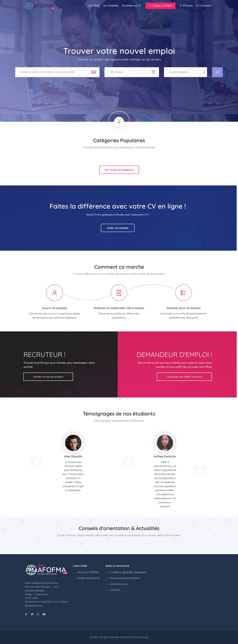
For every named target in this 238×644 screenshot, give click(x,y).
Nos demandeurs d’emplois (125, 578)
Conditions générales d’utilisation (128, 572)
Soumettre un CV (132, 6)
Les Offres (94, 6)
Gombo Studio (140, 637)
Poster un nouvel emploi (48, 377)
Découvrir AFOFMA (88, 572)
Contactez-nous (119, 584)
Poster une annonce (89, 578)
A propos (115, 590)
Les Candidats (111, 6)
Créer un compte (118, 228)
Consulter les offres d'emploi (184, 377)
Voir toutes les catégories (119, 170)
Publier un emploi (160, 6)
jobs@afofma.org (33, 606)
